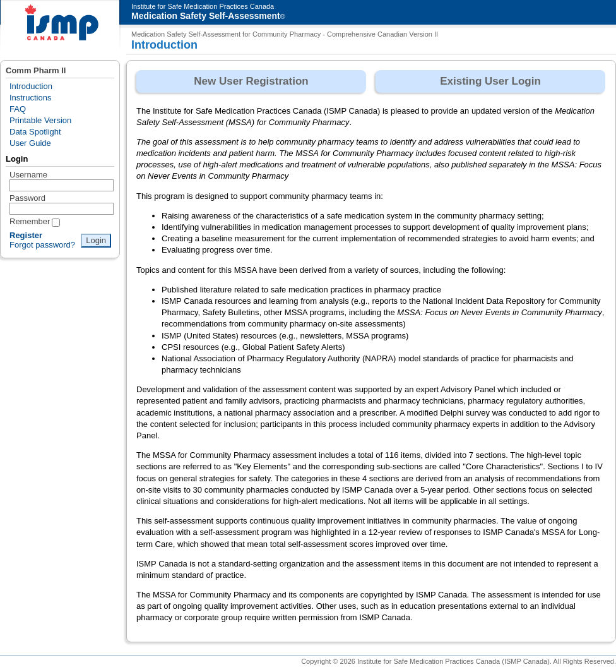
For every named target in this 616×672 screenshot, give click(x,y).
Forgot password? (42, 245)
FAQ (18, 109)
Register (26, 235)
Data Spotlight (35, 132)
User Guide (30, 143)
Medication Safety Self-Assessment (206, 16)
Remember (30, 221)
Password (27, 198)
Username (28, 175)
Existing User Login (490, 81)
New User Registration (251, 81)
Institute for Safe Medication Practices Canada (203, 6)
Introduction (31, 86)
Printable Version (40, 120)
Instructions (30, 98)
